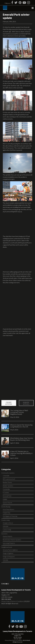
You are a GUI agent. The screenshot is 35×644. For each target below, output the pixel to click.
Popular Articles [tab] (26, 403)
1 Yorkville (6, 476)
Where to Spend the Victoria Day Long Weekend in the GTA (21, 426)
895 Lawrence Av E (9, 479)
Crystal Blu (6, 489)
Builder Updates (8, 486)
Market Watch (7, 536)
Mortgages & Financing (10, 516)
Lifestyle (6, 526)
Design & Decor (8, 523)
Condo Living (5, 520)
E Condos (6, 492)
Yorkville (5, 560)
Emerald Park (7, 496)
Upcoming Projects (9, 543)
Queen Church (7, 503)
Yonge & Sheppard (9, 557)
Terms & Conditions (17, 601)
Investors (4, 534)
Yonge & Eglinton (8, 553)
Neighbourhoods (7, 547)
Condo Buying (6, 507)
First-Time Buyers (8, 509)
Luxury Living (7, 530)
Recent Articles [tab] (9, 403)
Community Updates (8, 473)
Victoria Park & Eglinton (10, 550)
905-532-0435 (6, 599)
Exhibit (5, 499)
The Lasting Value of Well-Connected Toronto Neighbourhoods (19, 412)
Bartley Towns (7, 482)
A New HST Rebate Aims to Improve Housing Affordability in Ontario (21, 453)
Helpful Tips (7, 513)
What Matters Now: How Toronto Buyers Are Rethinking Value (22, 439)
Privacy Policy (6, 601)
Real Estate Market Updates (12, 540)
